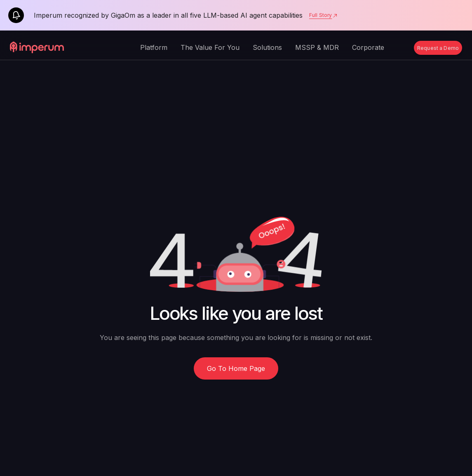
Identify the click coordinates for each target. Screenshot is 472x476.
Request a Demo (438, 48)
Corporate (368, 47)
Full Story (324, 15)
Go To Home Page (236, 368)
